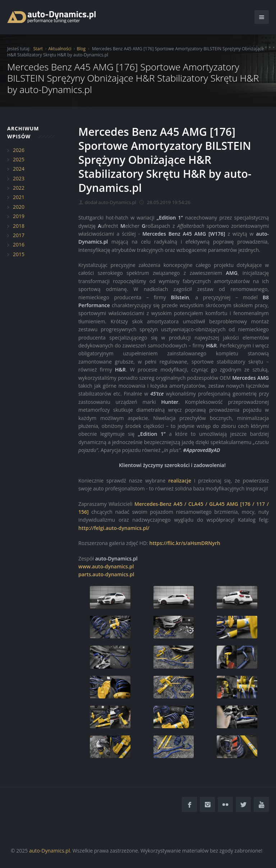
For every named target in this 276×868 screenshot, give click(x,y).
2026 (19, 150)
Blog (81, 49)
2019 (19, 216)
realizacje (180, 481)
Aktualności (60, 49)
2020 (19, 207)
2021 (19, 197)
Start (38, 49)
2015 (19, 254)
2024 (19, 169)
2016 (19, 244)
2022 (19, 188)
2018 (19, 226)
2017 (19, 235)
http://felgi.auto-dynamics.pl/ (114, 528)
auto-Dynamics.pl (49, 851)
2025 (19, 159)
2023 (19, 178)
